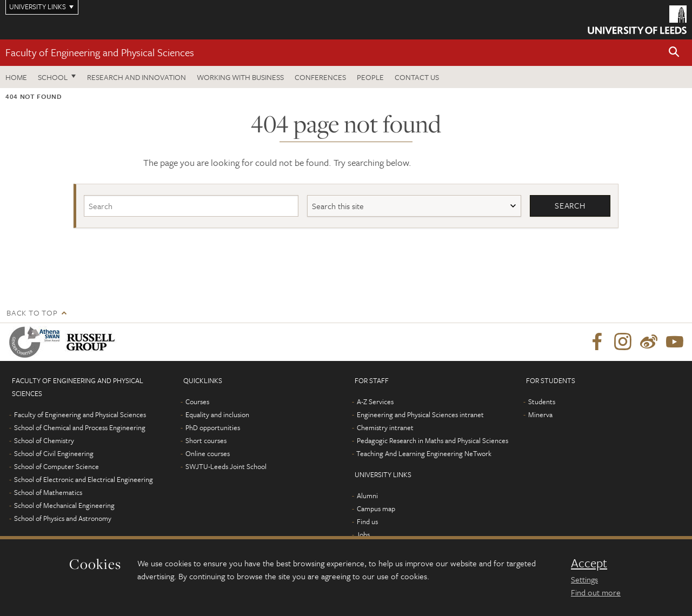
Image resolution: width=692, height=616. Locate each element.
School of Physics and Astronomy (63, 518)
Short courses (206, 440)
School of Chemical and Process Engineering (80, 427)
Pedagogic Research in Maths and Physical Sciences (432, 440)
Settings (584, 579)
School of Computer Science (56, 466)
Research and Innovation (137, 77)
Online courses (208, 453)
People (370, 77)
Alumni (367, 496)
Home (16, 77)
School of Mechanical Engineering (64, 505)
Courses (197, 401)
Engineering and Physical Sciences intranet (420, 414)
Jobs (363, 534)
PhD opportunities (213, 427)
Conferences (320, 77)
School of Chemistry (44, 440)
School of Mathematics (48, 492)
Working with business (240, 77)
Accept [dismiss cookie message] (589, 563)
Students (542, 401)
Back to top (32, 313)
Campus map (376, 508)
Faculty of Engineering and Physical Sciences (100, 52)
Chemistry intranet (385, 427)
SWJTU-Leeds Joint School (226, 466)
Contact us (417, 77)
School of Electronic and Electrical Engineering (84, 479)
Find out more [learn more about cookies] (596, 592)
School (53, 77)
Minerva (540, 414)
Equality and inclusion (217, 414)
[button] (674, 53)
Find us (367, 521)
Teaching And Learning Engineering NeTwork (424, 453)
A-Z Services (375, 401)
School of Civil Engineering (54, 453)
